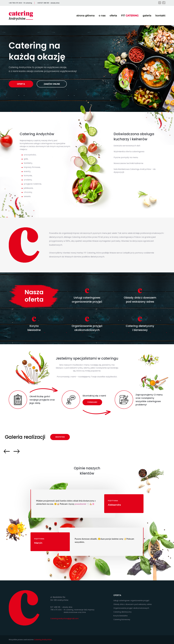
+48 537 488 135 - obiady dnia (48, 3)
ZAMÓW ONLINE (52, 84)
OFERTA (21, 84)
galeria (147, 16)
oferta (113, 16)
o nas (102, 16)
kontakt (160, 16)
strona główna (85, 16)
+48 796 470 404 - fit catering (20, 3)
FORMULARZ (92, 402)
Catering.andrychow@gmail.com (64, 619)
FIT (130, 16)
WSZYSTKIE (60, 437)
